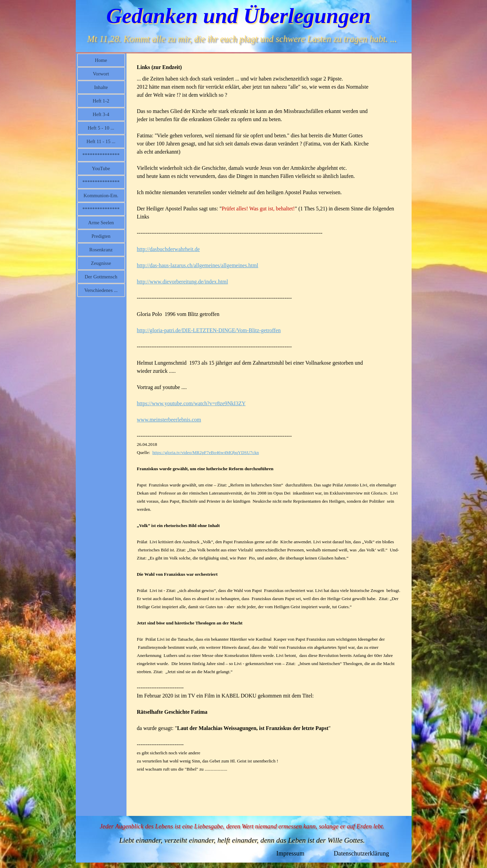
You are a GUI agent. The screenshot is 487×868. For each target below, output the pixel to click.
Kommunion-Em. (101, 196)
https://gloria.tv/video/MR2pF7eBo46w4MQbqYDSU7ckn (205, 452)
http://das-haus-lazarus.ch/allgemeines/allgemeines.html (198, 265)
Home (101, 60)
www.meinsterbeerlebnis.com (169, 420)
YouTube (101, 168)
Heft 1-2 (101, 101)
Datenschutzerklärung (362, 853)
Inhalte (101, 87)
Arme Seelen (101, 223)
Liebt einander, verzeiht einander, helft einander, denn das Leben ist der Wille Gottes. (242, 840)
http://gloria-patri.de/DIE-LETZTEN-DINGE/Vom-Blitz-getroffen (209, 330)
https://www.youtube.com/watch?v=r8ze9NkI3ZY (191, 403)
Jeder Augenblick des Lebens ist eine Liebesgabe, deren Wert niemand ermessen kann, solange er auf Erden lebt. (242, 826)
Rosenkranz (101, 250)
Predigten (101, 236)
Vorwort (101, 74)
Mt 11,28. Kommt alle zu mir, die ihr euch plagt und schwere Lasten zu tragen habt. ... (242, 39)
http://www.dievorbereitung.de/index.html (183, 282)
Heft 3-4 (101, 114)
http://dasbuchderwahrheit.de (168, 249)
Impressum (290, 853)
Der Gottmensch (101, 277)
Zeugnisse (101, 263)
